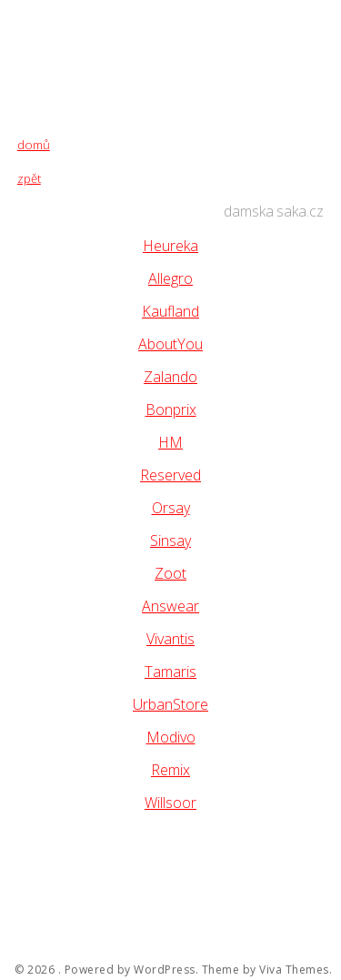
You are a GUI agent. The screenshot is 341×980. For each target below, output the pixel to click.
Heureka (170, 246)
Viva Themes (294, 970)
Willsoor (170, 803)
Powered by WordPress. (132, 970)
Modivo (171, 737)
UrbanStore (170, 704)
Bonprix (171, 409)
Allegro (170, 278)
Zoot (170, 573)
